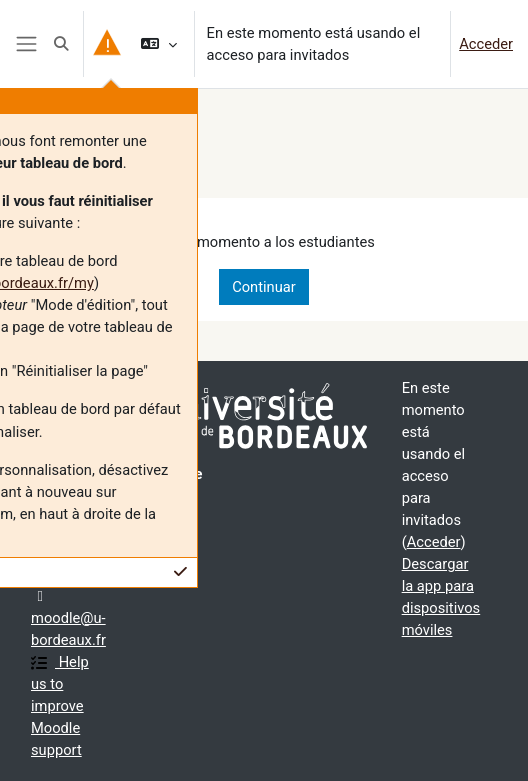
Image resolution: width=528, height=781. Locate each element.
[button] (61, 44)
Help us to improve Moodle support (60, 706)
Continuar (264, 287)
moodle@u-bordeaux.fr (68, 619)
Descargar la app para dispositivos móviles (441, 597)
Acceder (486, 44)
